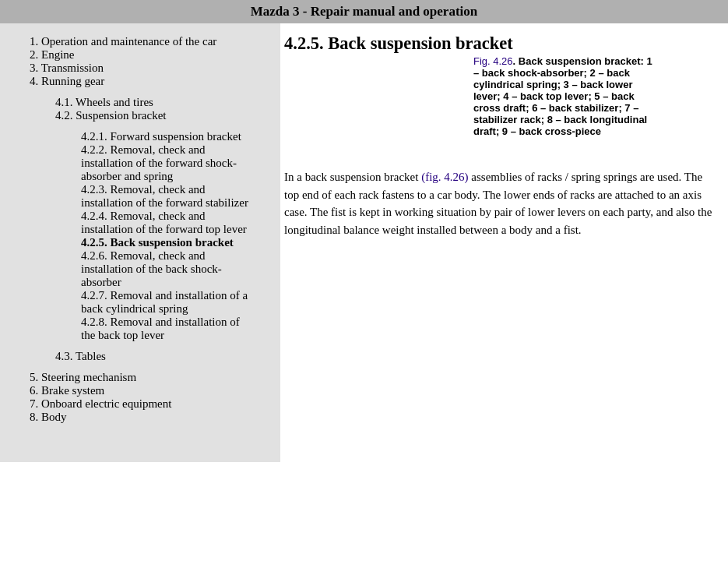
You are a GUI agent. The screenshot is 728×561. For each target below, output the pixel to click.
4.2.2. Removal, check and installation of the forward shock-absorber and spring (159, 163)
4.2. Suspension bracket (111, 115)
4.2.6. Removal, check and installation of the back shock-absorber (151, 269)
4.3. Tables (81, 356)
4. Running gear (67, 81)
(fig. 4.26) (445, 177)
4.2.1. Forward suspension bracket (161, 136)
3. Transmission (67, 68)
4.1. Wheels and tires (104, 102)
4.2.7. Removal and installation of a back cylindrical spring (164, 302)
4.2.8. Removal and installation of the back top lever (160, 328)
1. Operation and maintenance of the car (123, 41)
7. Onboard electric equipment (100, 404)
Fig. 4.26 (493, 61)
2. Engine (52, 55)
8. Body (48, 417)
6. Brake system (67, 390)
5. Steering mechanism (83, 377)
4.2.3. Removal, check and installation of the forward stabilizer (165, 196)
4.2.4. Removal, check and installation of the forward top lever (164, 222)
